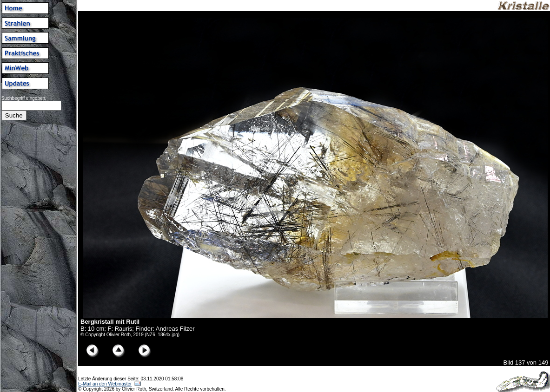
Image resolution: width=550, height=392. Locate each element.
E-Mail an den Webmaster (105, 384)
